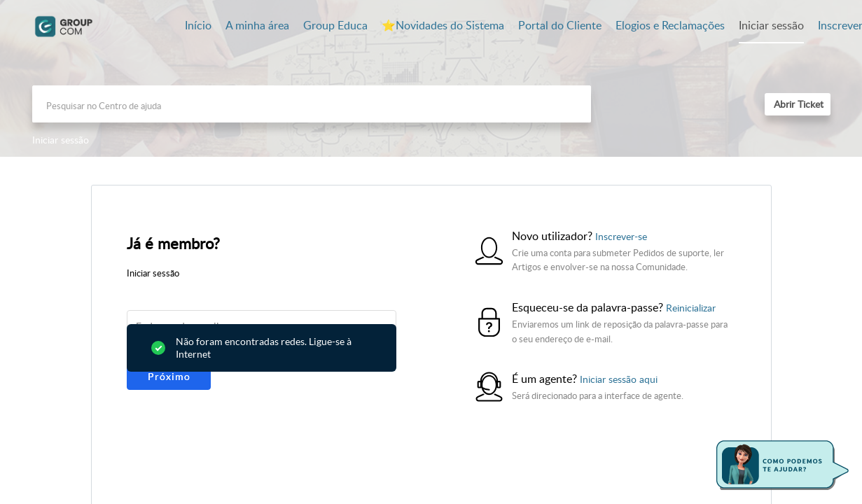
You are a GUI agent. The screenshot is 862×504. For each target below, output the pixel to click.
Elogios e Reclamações (670, 25)
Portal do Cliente (560, 25)
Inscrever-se (621, 236)
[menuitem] (771, 27)
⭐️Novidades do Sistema (443, 25)
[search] (312, 104)
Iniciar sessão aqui (619, 379)
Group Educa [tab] (335, 25)
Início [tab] (198, 25)
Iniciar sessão (771, 25)
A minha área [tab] (257, 25)
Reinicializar (691, 308)
